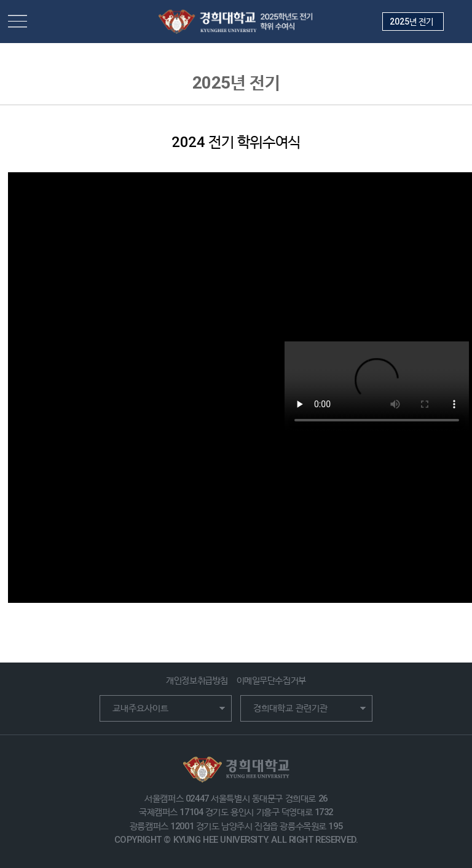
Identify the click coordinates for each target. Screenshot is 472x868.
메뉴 (18, 22)
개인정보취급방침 (197, 680)
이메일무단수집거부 (271, 680)
